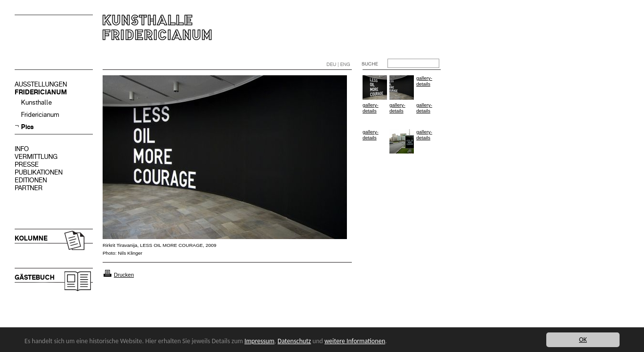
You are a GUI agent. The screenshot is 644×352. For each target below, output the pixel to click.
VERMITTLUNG (36, 157)
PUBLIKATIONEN (39, 172)
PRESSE (27, 165)
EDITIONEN (31, 180)
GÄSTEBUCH (35, 277)
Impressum (259, 341)
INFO (22, 149)
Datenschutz (294, 341)
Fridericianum (40, 115)
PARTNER (29, 188)
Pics (27, 127)
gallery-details (424, 81)
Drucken (124, 275)
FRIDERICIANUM (41, 92)
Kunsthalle (36, 102)
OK (583, 340)
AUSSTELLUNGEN (41, 84)
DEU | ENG (338, 64)
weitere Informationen (355, 341)
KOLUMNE (31, 238)
